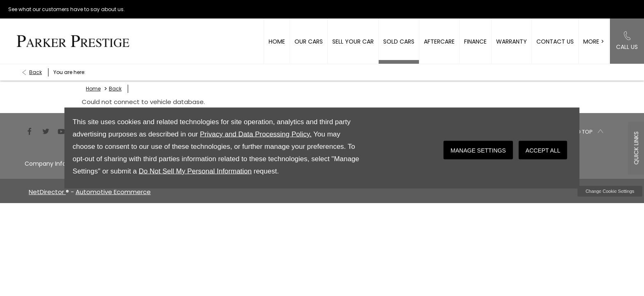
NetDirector (47, 192)
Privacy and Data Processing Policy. (256, 134)
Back (36, 72)
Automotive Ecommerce (113, 192)
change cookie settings (610, 191)
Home (93, 89)
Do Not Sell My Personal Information (195, 171)
